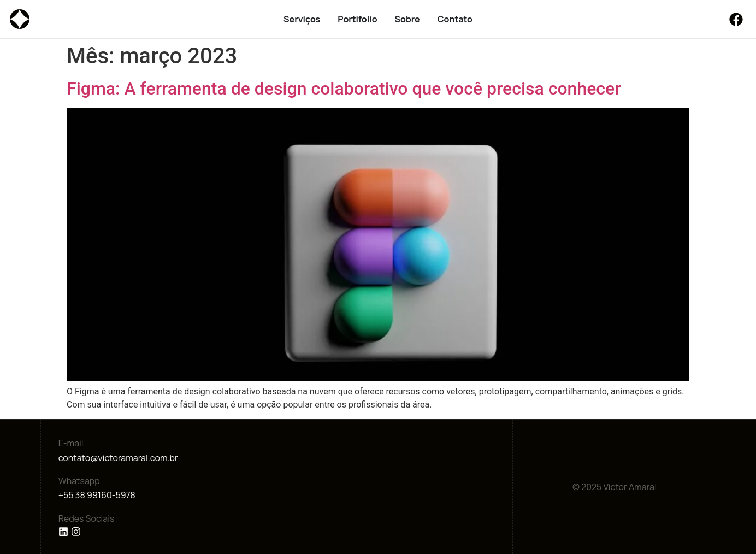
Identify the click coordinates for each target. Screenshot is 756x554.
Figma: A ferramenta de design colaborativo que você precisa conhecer (344, 89)
